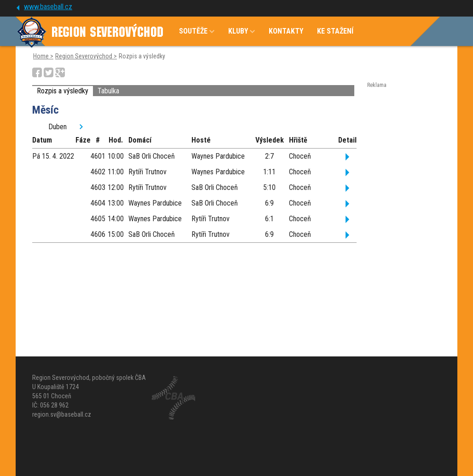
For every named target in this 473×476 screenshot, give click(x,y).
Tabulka (108, 91)
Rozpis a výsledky (63, 91)
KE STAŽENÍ (335, 31)
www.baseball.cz (48, 7)
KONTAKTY (286, 31)
